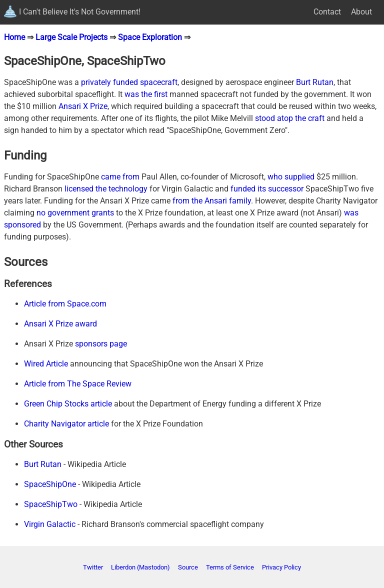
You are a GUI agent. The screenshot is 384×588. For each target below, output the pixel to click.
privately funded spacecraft (129, 82)
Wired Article (46, 364)
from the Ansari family (212, 201)
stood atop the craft (290, 118)
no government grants (75, 213)
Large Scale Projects (71, 37)
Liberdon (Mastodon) (140, 567)
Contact (327, 12)
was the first (146, 94)
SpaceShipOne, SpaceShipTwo (85, 61)
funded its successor (267, 189)
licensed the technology (106, 189)
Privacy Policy (281, 567)
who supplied (291, 177)
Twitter (93, 567)
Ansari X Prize (83, 106)
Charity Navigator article (66, 424)
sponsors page (101, 344)
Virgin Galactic (50, 524)
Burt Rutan (315, 82)
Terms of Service (230, 567)
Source (188, 567)
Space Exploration (150, 37)
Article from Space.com (65, 304)
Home (14, 37)
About (361, 12)
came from (120, 177)
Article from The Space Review (78, 384)
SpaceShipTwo (51, 504)
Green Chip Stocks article (68, 404)
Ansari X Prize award (60, 324)
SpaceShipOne (50, 484)
